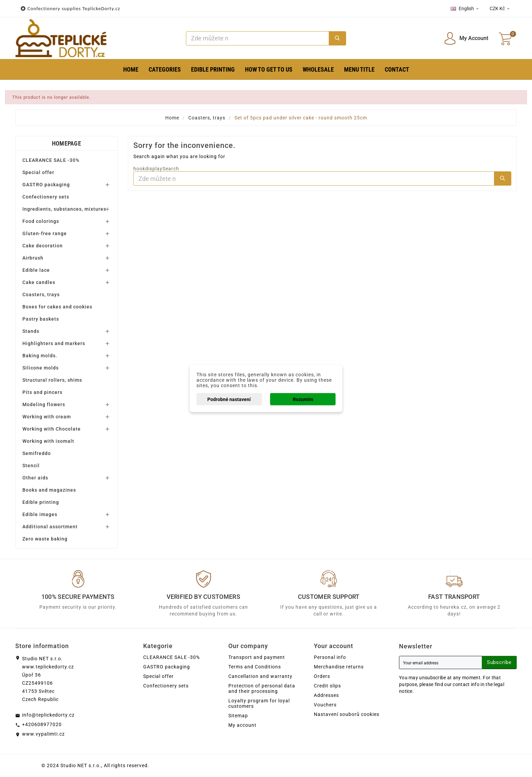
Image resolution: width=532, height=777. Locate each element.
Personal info (330, 657)
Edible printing (41, 502)
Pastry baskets (41, 319)
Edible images (40, 514)
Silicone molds (41, 368)
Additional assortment (50, 527)
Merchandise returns (339, 667)
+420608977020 (42, 724)
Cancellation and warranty (260, 676)
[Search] (258, 38)
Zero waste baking (45, 539)
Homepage (66, 143)
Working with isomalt (48, 441)
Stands (31, 331)
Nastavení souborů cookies (347, 714)
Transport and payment (257, 657)
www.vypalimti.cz (43, 734)
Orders (322, 676)
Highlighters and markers (54, 343)
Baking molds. (40, 356)
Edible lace (36, 270)
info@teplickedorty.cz (48, 715)
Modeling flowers (44, 404)
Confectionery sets (46, 197)
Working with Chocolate (52, 429)
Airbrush (33, 258)
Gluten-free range (45, 233)
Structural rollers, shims (52, 380)
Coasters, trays (41, 295)
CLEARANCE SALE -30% (51, 160)
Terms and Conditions (255, 667)
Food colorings (41, 221)
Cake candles (39, 282)
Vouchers (325, 705)
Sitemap (238, 716)
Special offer (38, 172)
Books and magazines (49, 490)
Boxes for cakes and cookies (57, 307)
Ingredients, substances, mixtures (64, 209)
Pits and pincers (42, 392)
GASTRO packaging (46, 185)
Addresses (326, 695)
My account (242, 725)
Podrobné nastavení (229, 399)
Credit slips (327, 686)
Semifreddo (37, 453)
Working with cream (47, 417)
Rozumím (303, 399)
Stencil (31, 466)
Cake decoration (43, 246)
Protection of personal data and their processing (262, 688)
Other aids (35, 478)
